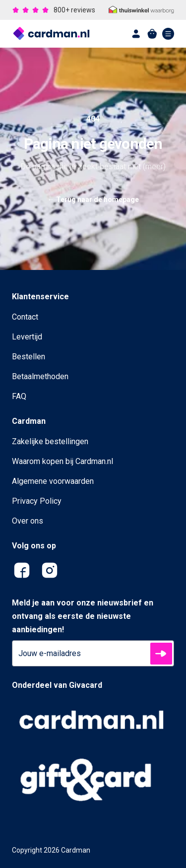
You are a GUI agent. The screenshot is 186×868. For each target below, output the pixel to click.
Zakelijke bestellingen (50, 441)
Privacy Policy (37, 501)
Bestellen (29, 357)
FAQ (19, 396)
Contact (25, 317)
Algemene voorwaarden (53, 481)
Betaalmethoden (40, 376)
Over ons (28, 521)
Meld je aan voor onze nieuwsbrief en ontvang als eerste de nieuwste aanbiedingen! (83, 616)
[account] (136, 34)
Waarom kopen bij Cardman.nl (62, 461)
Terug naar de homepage (93, 200)
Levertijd (27, 337)
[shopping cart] (152, 34)
